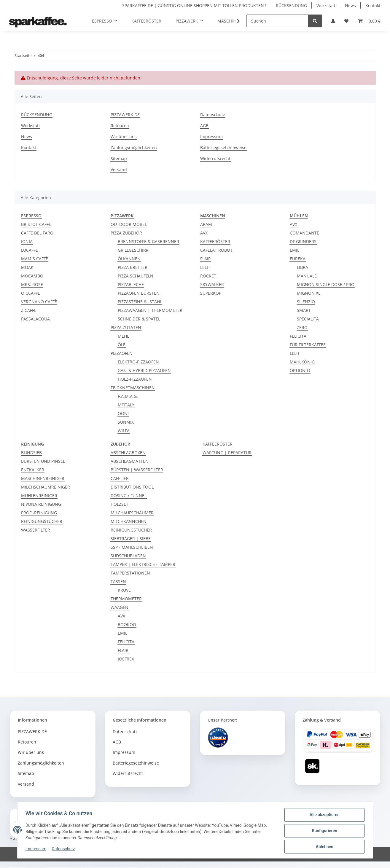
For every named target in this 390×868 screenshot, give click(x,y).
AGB (204, 126)
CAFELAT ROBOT (216, 250)
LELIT (205, 267)
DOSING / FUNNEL (129, 496)
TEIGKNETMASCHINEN (133, 388)
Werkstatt (326, 5)
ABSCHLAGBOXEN (128, 453)
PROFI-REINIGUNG (39, 513)
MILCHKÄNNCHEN (129, 521)
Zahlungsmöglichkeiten (134, 147)
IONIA (27, 241)
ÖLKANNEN (129, 259)
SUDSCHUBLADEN (128, 556)
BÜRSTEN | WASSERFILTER (137, 470)
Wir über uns (124, 137)
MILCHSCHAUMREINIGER (46, 487)
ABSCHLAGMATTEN (130, 461)
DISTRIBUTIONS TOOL (132, 487)
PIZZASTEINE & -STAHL (140, 302)
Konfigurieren (323, 832)
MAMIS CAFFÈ (35, 259)
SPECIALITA (308, 319)
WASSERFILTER (36, 530)
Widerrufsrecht (215, 158)
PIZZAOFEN (122, 353)
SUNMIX (126, 422)
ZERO (302, 327)
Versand (119, 169)
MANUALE (307, 276)
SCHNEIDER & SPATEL (139, 319)
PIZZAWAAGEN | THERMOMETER (150, 310)
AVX (204, 233)
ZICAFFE (29, 310)
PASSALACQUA (35, 319)
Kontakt (373, 5)
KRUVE (124, 590)
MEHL (123, 336)
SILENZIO (306, 302)
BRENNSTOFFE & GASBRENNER (148, 241)
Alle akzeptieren (323, 816)
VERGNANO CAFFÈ (39, 302)
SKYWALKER (212, 284)
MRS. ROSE (32, 284)
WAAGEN (120, 607)
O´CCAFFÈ (31, 293)
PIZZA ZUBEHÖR (126, 233)
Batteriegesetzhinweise (223, 147)
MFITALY (126, 405)
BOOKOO (127, 624)
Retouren (120, 126)
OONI (123, 413)
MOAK (27, 267)
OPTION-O (300, 370)
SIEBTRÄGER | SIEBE (131, 538)
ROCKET (208, 276)
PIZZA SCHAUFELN (136, 276)
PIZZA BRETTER (133, 267)
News (350, 5)
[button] (333, 21)
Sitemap (119, 158)
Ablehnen (323, 847)
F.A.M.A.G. (128, 396)
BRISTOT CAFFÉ (36, 224)
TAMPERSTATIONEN (130, 573)
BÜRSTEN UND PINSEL (43, 461)
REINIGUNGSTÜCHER (42, 521)
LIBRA (303, 267)
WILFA (124, 431)
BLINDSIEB (31, 453)
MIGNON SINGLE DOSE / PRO (326, 284)
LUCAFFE (30, 250)
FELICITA (298, 336)
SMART (304, 310)
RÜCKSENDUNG (291, 5)
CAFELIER (120, 478)
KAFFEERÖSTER (215, 241)
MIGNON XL (309, 293)
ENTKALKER (33, 470)
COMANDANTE (304, 233)
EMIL (295, 250)
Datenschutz (65, 850)
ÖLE (122, 345)
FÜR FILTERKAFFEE (308, 345)
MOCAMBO (32, 276)
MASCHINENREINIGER (43, 478)
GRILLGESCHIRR (133, 250)
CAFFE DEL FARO (37, 233)
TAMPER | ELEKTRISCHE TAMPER (143, 564)
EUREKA (298, 259)
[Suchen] (277, 21)
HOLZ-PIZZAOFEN (135, 379)
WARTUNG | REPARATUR (227, 453)
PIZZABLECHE (131, 284)
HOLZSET (120, 504)
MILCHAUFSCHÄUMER (132, 513)
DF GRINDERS (303, 241)
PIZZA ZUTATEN (126, 327)
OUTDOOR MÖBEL (129, 224)
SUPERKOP (211, 293)
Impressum (37, 850)
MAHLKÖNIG (302, 362)
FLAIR (206, 259)
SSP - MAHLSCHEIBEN (132, 547)
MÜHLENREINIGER (39, 496)
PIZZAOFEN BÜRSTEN (139, 293)
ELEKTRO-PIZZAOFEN (138, 362)
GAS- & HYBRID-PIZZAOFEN (144, 370)
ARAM (206, 224)
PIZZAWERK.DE (125, 115)
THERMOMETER (126, 599)
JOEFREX (126, 659)
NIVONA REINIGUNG (41, 504)
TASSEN (118, 581)
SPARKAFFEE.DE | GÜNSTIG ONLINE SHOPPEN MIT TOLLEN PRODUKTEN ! (194, 5)
